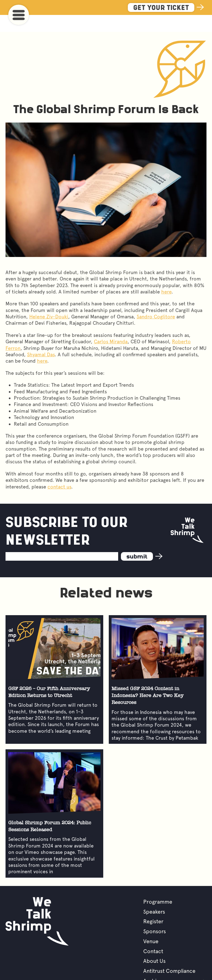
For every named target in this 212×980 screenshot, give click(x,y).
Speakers (154, 895)
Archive (153, 964)
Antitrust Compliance (169, 954)
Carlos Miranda (111, 325)
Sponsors (155, 914)
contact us (59, 470)
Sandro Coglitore (156, 300)
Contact (153, 934)
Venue (151, 924)
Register (153, 904)
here (166, 275)
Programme (158, 885)
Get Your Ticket (161, 8)
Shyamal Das (41, 338)
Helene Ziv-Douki (49, 300)
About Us (154, 944)
